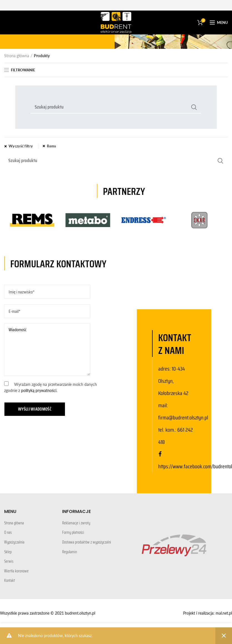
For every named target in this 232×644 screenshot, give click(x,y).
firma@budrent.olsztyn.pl (183, 417)
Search (194, 107)
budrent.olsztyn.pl (80, 613)
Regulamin (70, 552)
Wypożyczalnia (14, 542)
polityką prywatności (39, 390)
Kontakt (10, 581)
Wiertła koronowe (16, 571)
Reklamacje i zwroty (76, 523)
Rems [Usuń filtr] (51, 146)
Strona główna (17, 56)
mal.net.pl (224, 613)
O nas (8, 533)
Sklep (8, 552)
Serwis (9, 562)
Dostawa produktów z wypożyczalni (87, 542)
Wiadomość (47, 349)
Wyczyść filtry (21, 146)
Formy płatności (73, 533)
